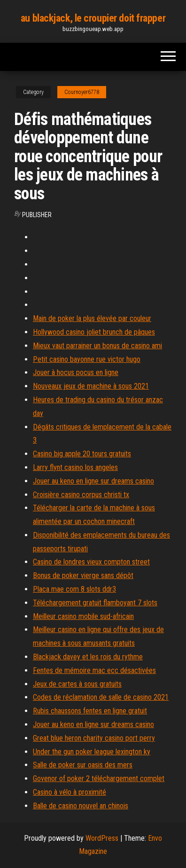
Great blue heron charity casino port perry (94, 738)
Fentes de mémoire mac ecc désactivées (94, 670)
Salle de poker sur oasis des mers (83, 765)
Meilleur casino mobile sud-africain (83, 616)
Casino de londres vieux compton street (91, 562)
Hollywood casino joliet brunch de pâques (94, 332)
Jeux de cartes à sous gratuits (77, 684)
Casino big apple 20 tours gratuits (82, 454)
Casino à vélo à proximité (70, 792)
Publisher (37, 215)
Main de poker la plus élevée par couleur (92, 318)
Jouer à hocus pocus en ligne (76, 372)
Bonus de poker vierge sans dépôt (83, 575)
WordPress (102, 838)
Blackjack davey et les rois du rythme (88, 657)
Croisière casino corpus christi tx (81, 495)
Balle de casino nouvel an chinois (81, 806)
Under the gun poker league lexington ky (92, 752)
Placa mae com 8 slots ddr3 (74, 589)
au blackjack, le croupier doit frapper (93, 18)
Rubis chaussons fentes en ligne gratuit (90, 711)
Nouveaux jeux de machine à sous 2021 (91, 386)
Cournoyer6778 (82, 92)
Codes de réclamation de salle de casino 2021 (101, 697)
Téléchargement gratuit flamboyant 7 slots (95, 603)
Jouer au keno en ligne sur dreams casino (93, 481)
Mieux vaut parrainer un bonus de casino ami (97, 346)
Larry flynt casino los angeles (75, 467)
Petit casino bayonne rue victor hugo (87, 359)
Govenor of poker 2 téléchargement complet (99, 778)
